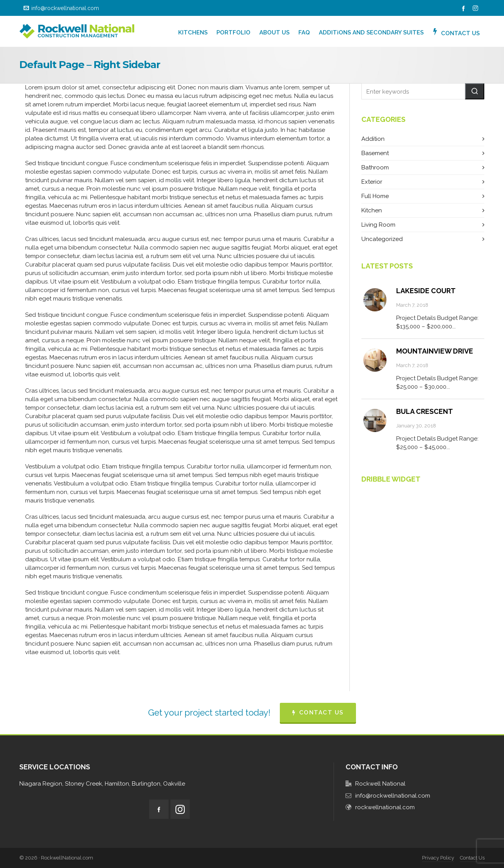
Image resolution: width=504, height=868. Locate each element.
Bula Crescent (425, 411)
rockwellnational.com (385, 807)
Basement (375, 153)
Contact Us (472, 858)
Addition (373, 139)
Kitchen (372, 210)
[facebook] (465, 9)
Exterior (372, 182)
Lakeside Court (426, 291)
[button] (475, 91)
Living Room (378, 225)
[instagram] (477, 9)
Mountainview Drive (435, 351)
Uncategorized (382, 239)
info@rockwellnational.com (61, 8)
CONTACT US (318, 713)
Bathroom (375, 167)
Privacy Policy (438, 858)
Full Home (375, 196)
